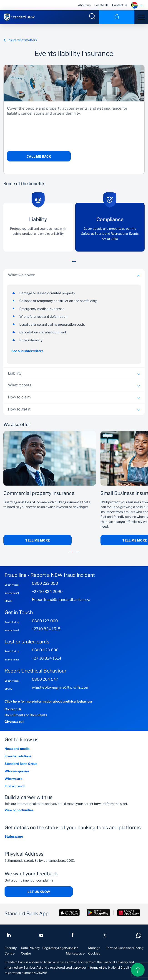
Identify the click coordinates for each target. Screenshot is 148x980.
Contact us (120, 5)
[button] (74, 264)
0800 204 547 (45, 679)
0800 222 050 (45, 583)
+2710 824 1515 (46, 629)
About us (84, 5)
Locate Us (101, 5)
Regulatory (50, 948)
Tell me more (38, 540)
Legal (62, 948)
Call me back (39, 156)
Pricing (138, 948)
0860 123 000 (45, 621)
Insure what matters (20, 40)
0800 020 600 (45, 650)
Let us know (39, 892)
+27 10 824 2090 (47, 592)
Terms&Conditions (120, 948)
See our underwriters (27, 351)
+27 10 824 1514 (47, 658)
